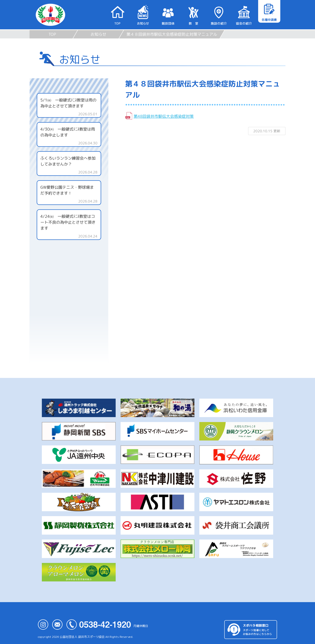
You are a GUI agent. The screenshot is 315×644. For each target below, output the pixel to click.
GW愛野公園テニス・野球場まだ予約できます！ (67, 190)
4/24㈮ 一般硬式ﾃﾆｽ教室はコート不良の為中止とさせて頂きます (68, 222)
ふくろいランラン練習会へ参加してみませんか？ (68, 161)
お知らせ (98, 34)
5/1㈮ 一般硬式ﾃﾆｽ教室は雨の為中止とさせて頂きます (68, 103)
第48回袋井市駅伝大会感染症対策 (164, 116)
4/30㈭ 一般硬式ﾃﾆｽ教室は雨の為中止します (68, 132)
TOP (52, 34)
